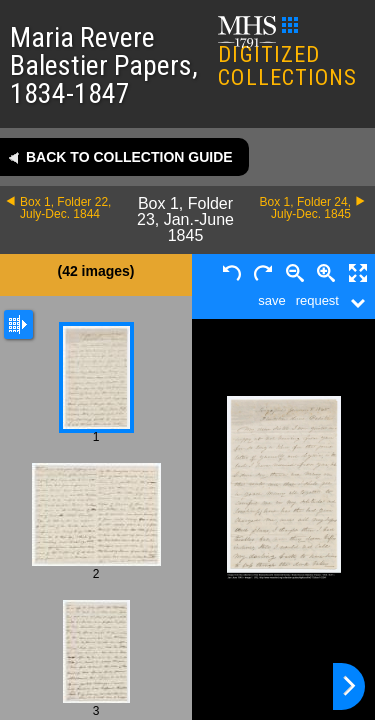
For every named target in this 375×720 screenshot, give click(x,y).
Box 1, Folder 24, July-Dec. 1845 (305, 208)
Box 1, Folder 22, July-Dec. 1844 (65, 208)
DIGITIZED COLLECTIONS (287, 53)
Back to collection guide (129, 157)
